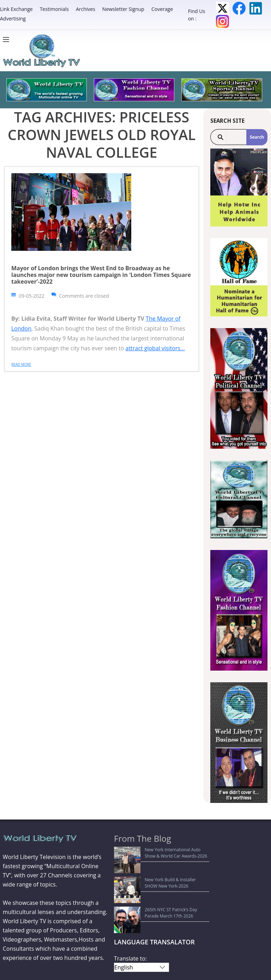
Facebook (239, 8)
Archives (86, 9)
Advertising (13, 19)
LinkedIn (256, 8)
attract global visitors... (155, 348)
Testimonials (54, 9)
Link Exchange (16, 9)
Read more (21, 364)
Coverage (162, 9)
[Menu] (8, 40)
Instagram (222, 21)
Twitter (222, 8)
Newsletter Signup (123, 9)
